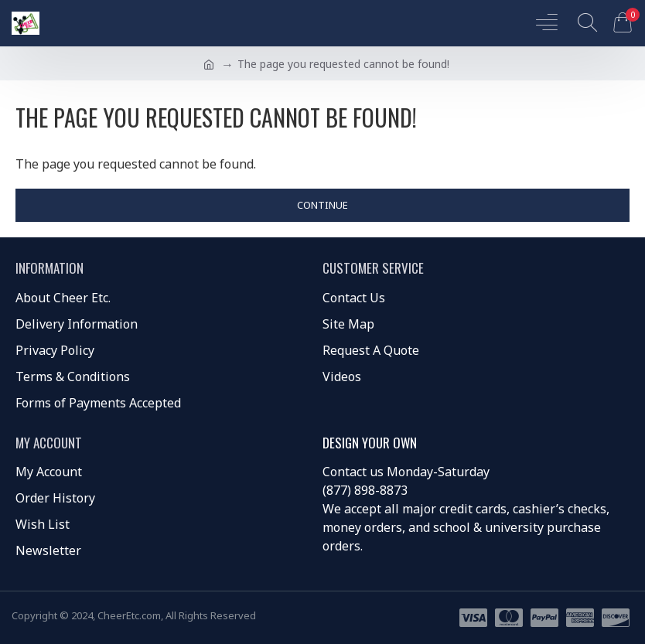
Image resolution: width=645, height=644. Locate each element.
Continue (322, 205)
